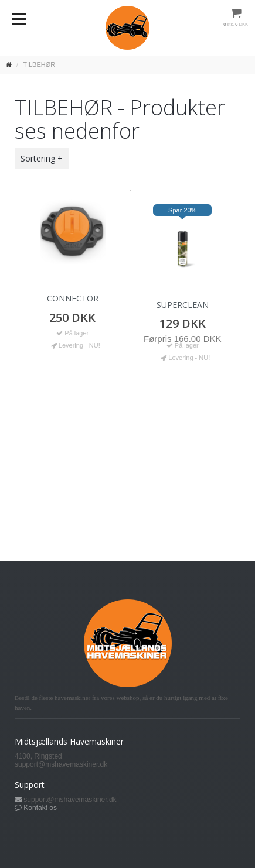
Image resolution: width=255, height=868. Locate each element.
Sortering (38, 158)
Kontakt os (40, 808)
